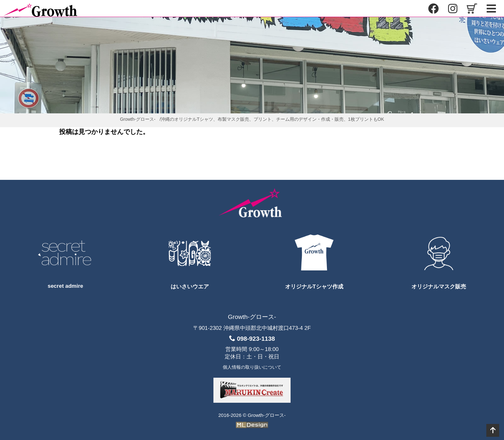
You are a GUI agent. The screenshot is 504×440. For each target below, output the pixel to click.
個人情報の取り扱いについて (252, 367)
